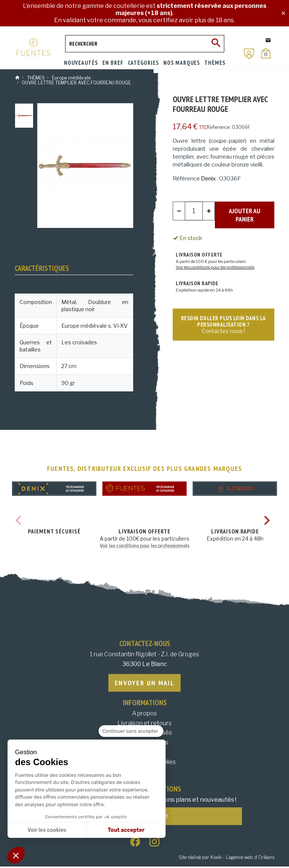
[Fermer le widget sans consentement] (131, 731)
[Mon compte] (249, 54)
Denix (208, 179)
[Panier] (266, 53)
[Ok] (216, 44)
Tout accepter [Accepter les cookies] (126, 830)
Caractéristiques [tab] (42, 268)
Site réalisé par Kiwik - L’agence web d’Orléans (227, 859)
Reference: (219, 127)
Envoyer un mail (144, 683)
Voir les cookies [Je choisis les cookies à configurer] (47, 830)
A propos (144, 714)
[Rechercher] (145, 44)
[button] (16, 855)
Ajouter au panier (245, 211)
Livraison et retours (144, 724)
